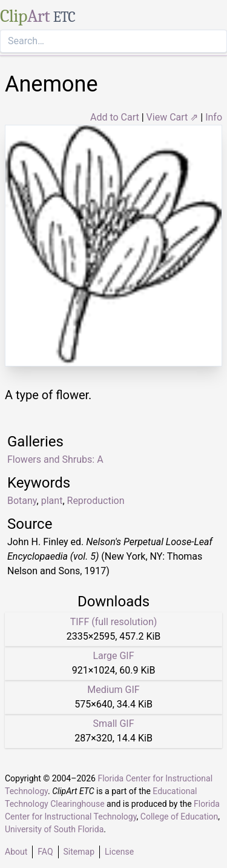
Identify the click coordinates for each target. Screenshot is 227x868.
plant (52, 501)
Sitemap (79, 852)
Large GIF (113, 656)
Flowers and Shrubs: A (55, 459)
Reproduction (96, 501)
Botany (22, 501)
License (119, 852)
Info (214, 117)
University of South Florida (54, 829)
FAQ (45, 852)
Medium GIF (113, 690)
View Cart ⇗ (173, 117)
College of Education (179, 817)
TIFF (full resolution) (114, 622)
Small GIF (113, 724)
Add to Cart (115, 117)
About (16, 852)
